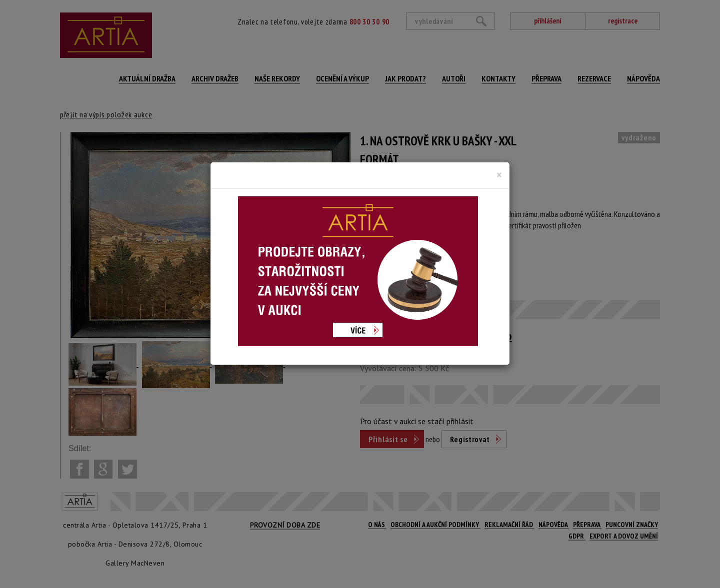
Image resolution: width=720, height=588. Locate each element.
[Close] (499, 175)
